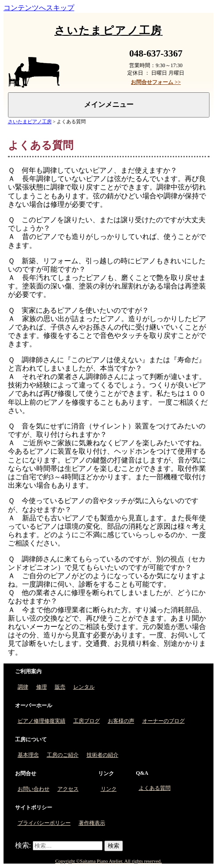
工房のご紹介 (63, 755)
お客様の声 (121, 721)
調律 (23, 687)
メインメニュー (109, 104)
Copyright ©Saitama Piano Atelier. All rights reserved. (108, 861)
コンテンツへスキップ (39, 8)
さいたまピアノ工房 (30, 121)
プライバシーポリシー (44, 823)
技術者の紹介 (103, 755)
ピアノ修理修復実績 (42, 721)
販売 (60, 687)
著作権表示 (92, 823)
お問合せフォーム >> (156, 82)
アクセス (68, 789)
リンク (109, 789)
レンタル (84, 687)
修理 (42, 687)
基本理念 (28, 755)
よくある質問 (155, 788)
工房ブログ (87, 721)
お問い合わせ (34, 789)
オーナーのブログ (164, 721)
